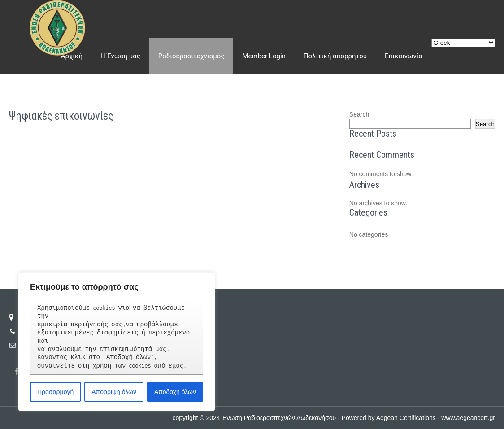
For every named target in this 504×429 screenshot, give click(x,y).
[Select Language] (463, 43)
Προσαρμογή (55, 392)
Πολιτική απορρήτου (335, 56)
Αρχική (72, 56)
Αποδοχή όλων (175, 392)
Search (359, 114)
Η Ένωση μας (120, 56)
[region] (117, 342)
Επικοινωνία (404, 56)
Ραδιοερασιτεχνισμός (191, 56)
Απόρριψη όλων (114, 392)
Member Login (264, 56)
